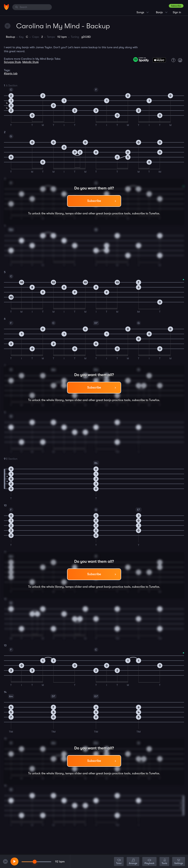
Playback (149, 862)
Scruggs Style (12, 62)
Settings (179, 862)
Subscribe (176, 6)
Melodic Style (30, 62)
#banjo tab (11, 73)
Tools (164, 862)
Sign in (177, 12)
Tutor (119, 862)
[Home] (6, 7)
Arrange (133, 862)
